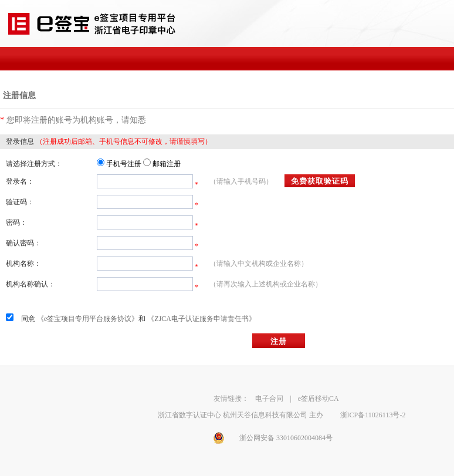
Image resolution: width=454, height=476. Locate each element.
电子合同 (269, 399)
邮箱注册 (167, 164)
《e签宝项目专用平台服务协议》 (88, 319)
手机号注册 (124, 164)
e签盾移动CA (319, 399)
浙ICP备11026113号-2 (373, 415)
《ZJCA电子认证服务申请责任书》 (201, 319)
